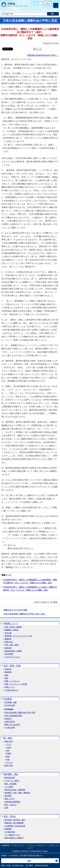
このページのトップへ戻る (46, 602)
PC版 (40, 3)
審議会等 (8, 639)
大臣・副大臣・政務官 (13, 627)
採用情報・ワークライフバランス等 (18, 636)
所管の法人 (9, 642)
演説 (6, 678)
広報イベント (10, 687)
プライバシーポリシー (37, 846)
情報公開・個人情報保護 (14, 823)
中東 (8, 760)
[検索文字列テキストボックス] (24, 14)
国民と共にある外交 (12, 725)
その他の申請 (10, 832)
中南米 (9, 754)
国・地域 (8, 738)
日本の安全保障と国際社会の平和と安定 (20, 713)
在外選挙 (8, 796)
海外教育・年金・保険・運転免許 (17, 793)
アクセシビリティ (18, 846)
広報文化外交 (10, 722)
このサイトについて (12, 657)
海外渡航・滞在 (11, 774)
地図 (29, 861)
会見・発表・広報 (12, 666)
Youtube (50, 8)
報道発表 (8, 672)
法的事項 (5, 846)
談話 (6, 675)
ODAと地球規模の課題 (13, 716)
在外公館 (8, 633)
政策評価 (8, 648)
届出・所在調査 (11, 784)
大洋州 (9, 748)
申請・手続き (10, 816)
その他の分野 (10, 728)
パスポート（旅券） (12, 781)
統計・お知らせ (11, 805)
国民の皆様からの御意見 (14, 838)
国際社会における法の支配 (15, 610)
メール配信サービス (12, 835)
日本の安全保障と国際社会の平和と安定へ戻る (24, 614)
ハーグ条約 (9, 787)
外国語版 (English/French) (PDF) (43, 55)
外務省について (11, 623)
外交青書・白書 (11, 702)
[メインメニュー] (56, 5)
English (48, 3)
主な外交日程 (10, 705)
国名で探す (9, 766)
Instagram (46, 8)
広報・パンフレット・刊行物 (16, 684)
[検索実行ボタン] (53, 14)
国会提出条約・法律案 (13, 651)
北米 (8, 751)
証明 (6, 808)
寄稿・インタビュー (12, 681)
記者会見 (8, 669)
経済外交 (8, 719)
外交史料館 (9, 654)
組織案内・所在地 (11, 630)
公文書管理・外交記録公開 (15, 826)
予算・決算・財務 (11, 645)
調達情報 (8, 829)
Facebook (43, 8)
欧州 (8, 756)
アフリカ (10, 763)
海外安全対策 (10, 778)
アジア (9, 745)
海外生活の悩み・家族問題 (15, 790)
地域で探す (9, 741)
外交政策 (8, 699)
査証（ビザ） (10, 799)
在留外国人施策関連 (12, 802)
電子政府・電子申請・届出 (15, 820)
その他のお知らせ (11, 690)
